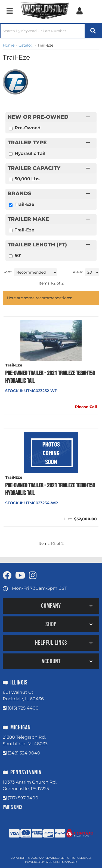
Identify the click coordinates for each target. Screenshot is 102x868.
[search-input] (43, 31)
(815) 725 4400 (23, 708)
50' (18, 256)
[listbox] (35, 272)
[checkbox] (11, 230)
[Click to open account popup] (80, 11)
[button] (51, 31)
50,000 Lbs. (27, 179)
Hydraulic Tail (30, 153)
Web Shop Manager (61, 862)
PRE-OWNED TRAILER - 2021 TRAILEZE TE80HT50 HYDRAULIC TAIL (50, 377)
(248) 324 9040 (24, 753)
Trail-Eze (24, 230)
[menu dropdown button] (10, 11)
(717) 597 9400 (23, 798)
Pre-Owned (28, 128)
